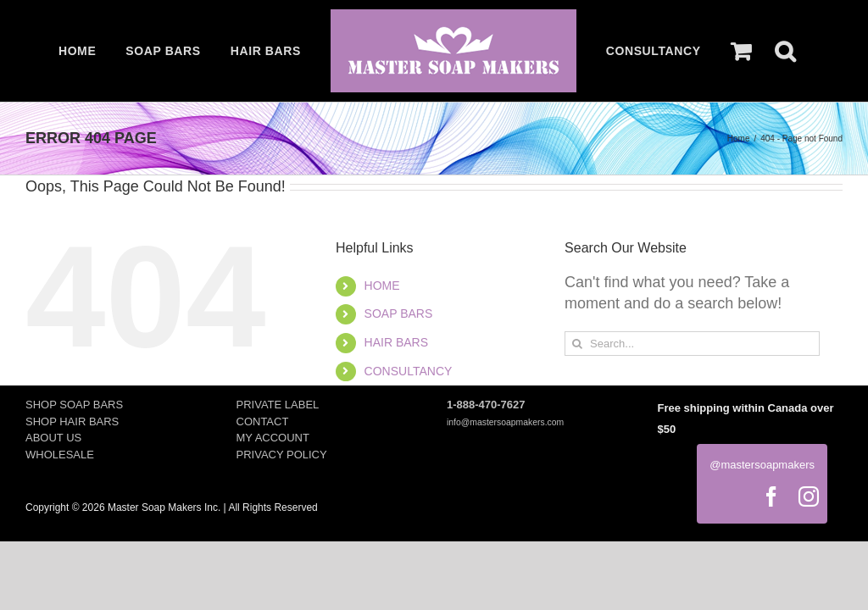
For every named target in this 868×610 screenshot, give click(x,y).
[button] (785, 51)
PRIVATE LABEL (278, 405)
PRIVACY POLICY (282, 455)
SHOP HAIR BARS (72, 421)
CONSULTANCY (409, 371)
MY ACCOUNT (273, 438)
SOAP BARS (399, 313)
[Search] (577, 344)
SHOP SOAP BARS (74, 405)
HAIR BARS (396, 342)
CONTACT (263, 421)
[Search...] (692, 344)
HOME (382, 286)
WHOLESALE (60, 455)
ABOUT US (53, 438)
